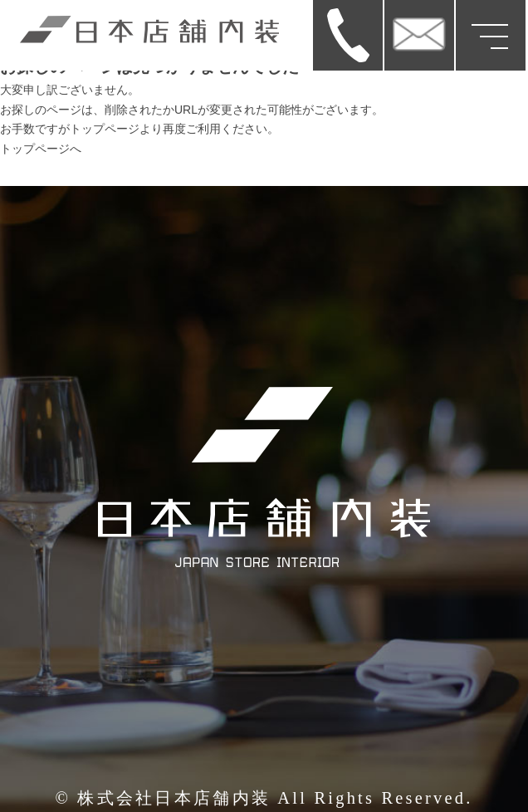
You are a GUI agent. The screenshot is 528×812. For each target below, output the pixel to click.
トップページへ (41, 149)
